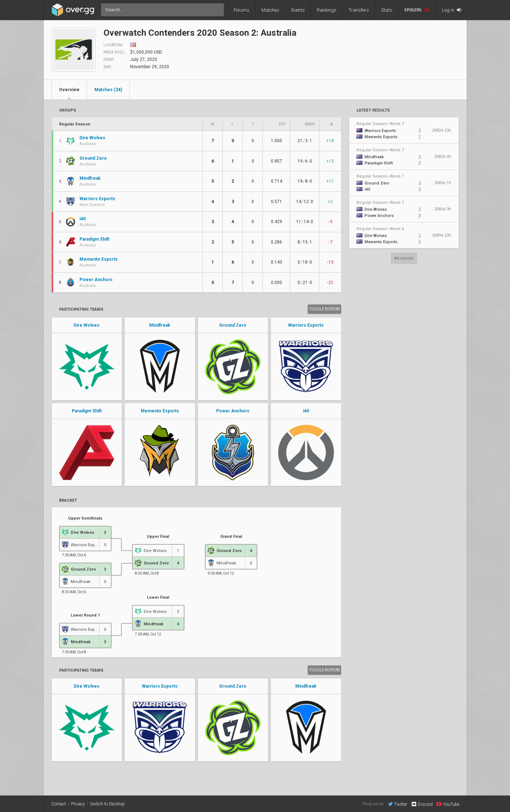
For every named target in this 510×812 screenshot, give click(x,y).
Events (298, 10)
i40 (306, 411)
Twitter (398, 804)
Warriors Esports (306, 325)
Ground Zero (233, 325)
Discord (422, 804)
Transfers (359, 10)
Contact (59, 804)
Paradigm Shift (87, 411)
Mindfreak (160, 325)
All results (404, 258)
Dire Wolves (87, 325)
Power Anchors (233, 411)
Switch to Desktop (107, 804)
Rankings (327, 10)
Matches (270, 10)
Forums (242, 10)
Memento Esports (160, 411)
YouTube (448, 804)
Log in (451, 10)
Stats (387, 10)
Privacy (78, 804)
